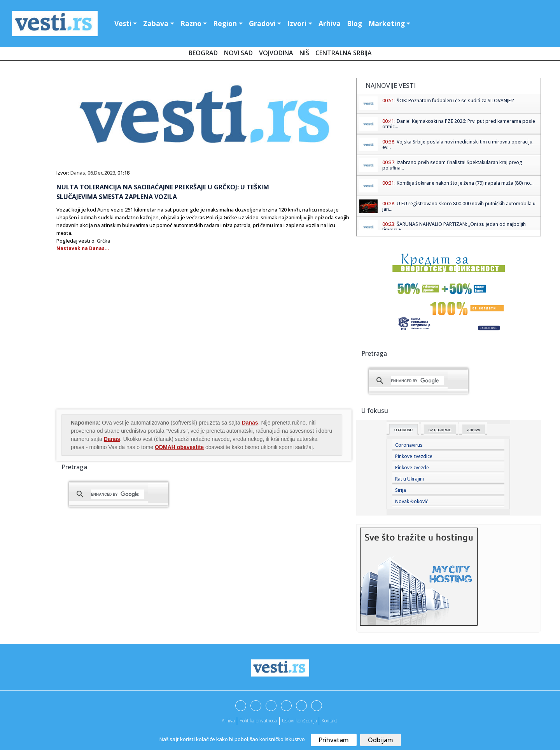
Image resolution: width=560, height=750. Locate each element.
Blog (354, 23)
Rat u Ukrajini (409, 479)
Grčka (103, 241)
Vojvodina (276, 53)
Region (225, 23)
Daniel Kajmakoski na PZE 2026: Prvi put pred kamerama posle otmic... (459, 124)
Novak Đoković (412, 501)
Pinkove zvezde (412, 468)
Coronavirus (409, 445)
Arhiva (330, 23)
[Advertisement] (122, 346)
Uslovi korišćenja (299, 721)
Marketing (387, 23)
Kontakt (329, 721)
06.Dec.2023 (101, 173)
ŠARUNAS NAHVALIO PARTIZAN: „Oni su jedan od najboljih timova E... (454, 227)
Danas (78, 173)
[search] (117, 494)
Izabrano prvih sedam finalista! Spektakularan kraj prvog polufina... (452, 165)
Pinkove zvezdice (414, 456)
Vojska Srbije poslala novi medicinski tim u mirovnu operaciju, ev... (458, 144)
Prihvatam (334, 740)
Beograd (203, 53)
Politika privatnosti (258, 721)
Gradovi (262, 23)
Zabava (156, 23)
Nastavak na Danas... (83, 248)
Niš (304, 53)
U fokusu (403, 430)
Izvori (297, 23)
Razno (191, 23)
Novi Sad (238, 53)
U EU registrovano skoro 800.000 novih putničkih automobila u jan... (459, 206)
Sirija (401, 490)
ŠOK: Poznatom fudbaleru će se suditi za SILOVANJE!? (455, 101)
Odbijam (381, 740)
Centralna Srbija (344, 53)
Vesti (123, 23)
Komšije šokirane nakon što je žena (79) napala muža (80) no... (465, 183)
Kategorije (440, 430)
